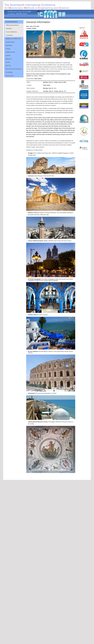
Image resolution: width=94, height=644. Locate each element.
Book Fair (8, 66)
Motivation (9, 29)
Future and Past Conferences (14, 69)
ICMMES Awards (10, 52)
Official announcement (12, 25)
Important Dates (10, 42)
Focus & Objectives (11, 32)
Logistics (8, 55)
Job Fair (8, 62)
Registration (9, 45)
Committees (9, 35)
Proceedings (9, 72)
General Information (12, 22)
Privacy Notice (10, 76)
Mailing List (9, 59)
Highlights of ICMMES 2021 (13, 39)
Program (8, 49)
